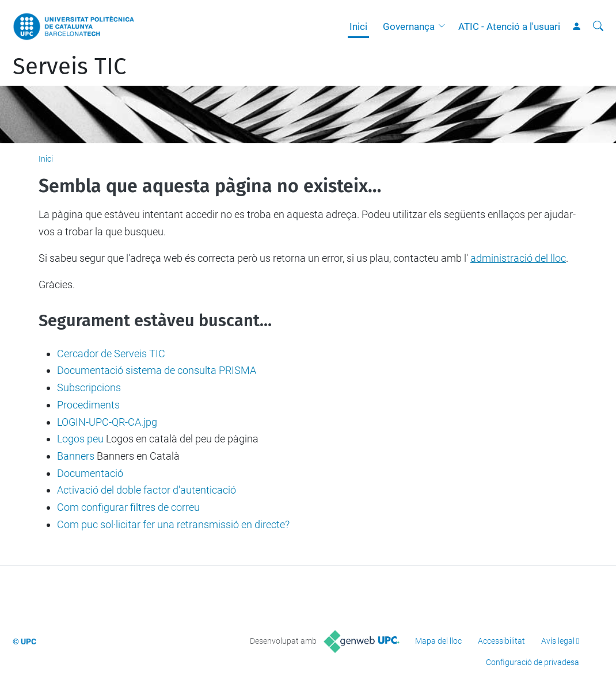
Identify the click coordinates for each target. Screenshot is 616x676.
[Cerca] (598, 26)
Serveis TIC (69, 67)
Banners (76, 456)
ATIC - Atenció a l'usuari (509, 26)
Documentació (90, 473)
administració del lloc (518, 258)
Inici (358, 26)
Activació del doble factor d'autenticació (147, 490)
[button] (444, 26)
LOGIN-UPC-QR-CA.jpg (107, 422)
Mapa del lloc (438, 641)
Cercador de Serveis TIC (111, 354)
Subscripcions (89, 387)
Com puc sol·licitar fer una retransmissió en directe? (173, 524)
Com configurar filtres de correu (128, 507)
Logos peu (80, 439)
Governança (409, 26)
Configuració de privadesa (533, 662)
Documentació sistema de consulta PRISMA (157, 370)
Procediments (88, 405)
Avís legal (558, 641)
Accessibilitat (501, 641)
